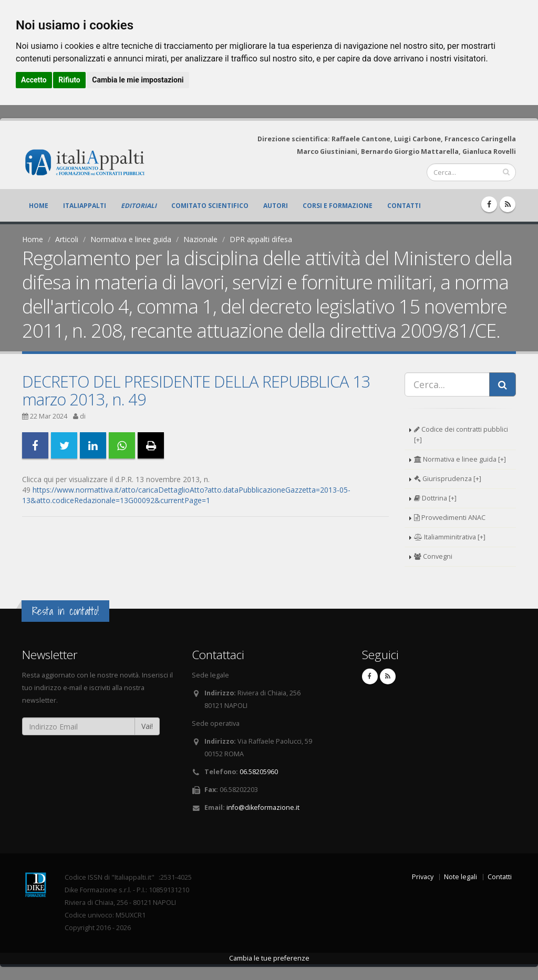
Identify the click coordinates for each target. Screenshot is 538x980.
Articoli (67, 239)
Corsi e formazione (338, 206)
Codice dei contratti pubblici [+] (461, 435)
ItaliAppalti (85, 206)
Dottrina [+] (435, 498)
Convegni (433, 556)
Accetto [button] (34, 80)
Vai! (147, 726)
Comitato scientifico (210, 206)
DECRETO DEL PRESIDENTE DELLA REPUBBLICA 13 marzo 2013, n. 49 (196, 390)
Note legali (461, 877)
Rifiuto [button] (69, 80)
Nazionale (200, 239)
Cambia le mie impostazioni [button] (138, 80)
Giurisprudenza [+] (448, 479)
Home (39, 206)
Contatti (404, 206)
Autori (276, 206)
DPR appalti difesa (261, 239)
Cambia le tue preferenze (269, 958)
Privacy (423, 877)
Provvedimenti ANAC (450, 518)
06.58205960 (259, 772)
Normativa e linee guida (131, 239)
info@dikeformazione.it (263, 807)
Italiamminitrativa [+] (450, 537)
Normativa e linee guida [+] (460, 459)
